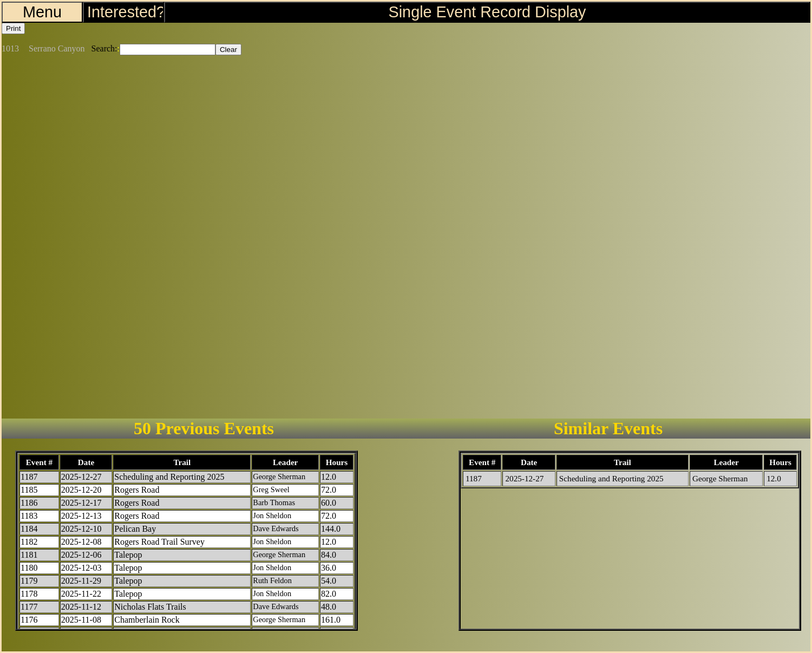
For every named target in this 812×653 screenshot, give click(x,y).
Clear (228, 50)
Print (13, 28)
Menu (42, 12)
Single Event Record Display (487, 12)
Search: (104, 48)
